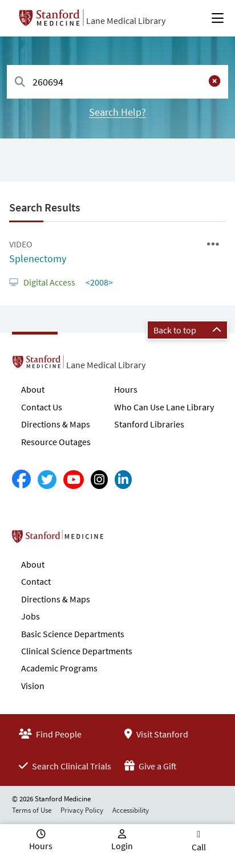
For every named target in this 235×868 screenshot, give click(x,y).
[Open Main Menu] (218, 18)
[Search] (20, 82)
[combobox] (117, 82)
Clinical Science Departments (77, 651)
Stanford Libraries (149, 424)
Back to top (187, 330)
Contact (36, 581)
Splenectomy (38, 258)
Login (122, 846)
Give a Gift (151, 766)
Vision (33, 686)
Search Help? (117, 112)
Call (199, 847)
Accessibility (131, 810)
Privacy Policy (82, 810)
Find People (50, 734)
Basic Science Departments (73, 634)
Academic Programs (59, 668)
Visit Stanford (156, 734)
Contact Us (42, 407)
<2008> (98, 282)
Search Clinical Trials (65, 766)
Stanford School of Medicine (123, 540)
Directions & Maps (56, 424)
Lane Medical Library (126, 21)
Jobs (31, 616)
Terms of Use (32, 810)
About (33, 389)
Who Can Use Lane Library (164, 407)
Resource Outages (56, 442)
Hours (126, 389)
